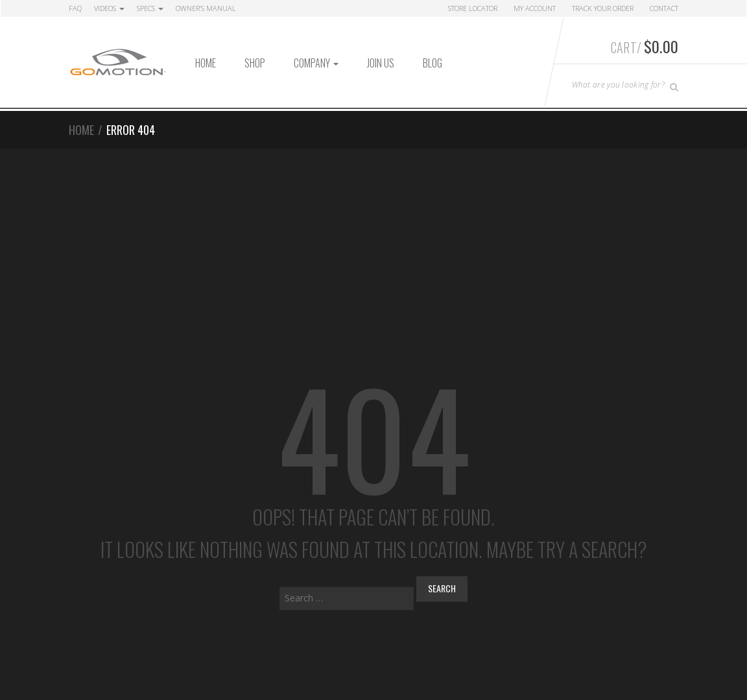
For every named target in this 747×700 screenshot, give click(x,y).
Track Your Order (603, 8)
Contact (664, 8)
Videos (109, 8)
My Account (535, 8)
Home (206, 63)
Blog (433, 63)
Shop (255, 63)
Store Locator (473, 8)
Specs (150, 8)
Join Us (381, 63)
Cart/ (645, 46)
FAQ (75, 8)
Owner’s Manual (206, 8)
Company (316, 63)
